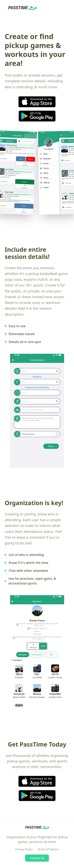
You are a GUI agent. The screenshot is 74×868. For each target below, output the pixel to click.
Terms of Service (48, 849)
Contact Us (37, 858)
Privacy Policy (24, 849)
